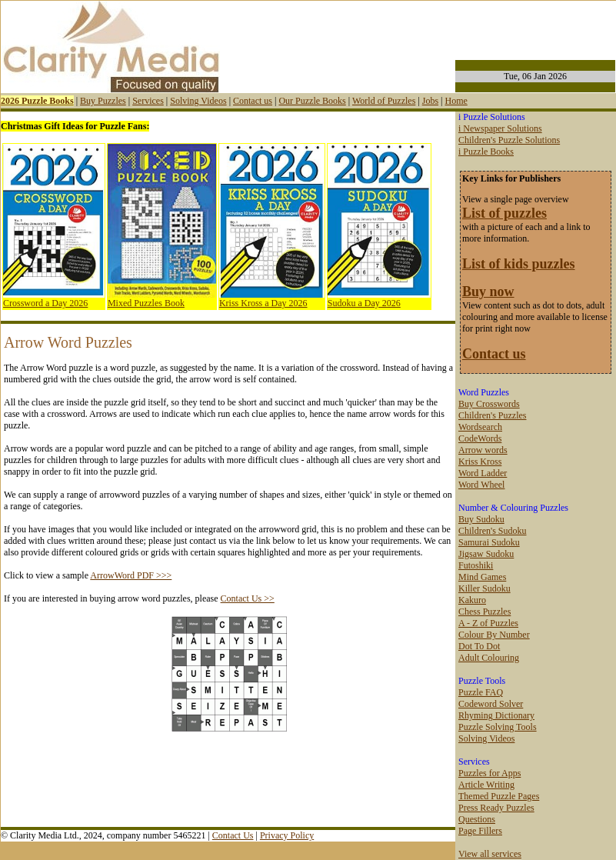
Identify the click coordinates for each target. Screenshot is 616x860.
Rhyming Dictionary (496, 715)
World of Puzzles (384, 101)
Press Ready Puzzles (496, 808)
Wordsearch (480, 427)
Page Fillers (480, 831)
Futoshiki (476, 565)
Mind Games (482, 577)
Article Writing (486, 785)
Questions (477, 819)
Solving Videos (198, 101)
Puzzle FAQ (481, 692)
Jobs (430, 101)
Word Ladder (483, 473)
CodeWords (480, 438)
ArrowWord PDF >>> (131, 575)
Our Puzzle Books (312, 101)
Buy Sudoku (481, 519)
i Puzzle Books (486, 152)
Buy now (488, 292)
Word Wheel (481, 485)
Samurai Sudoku (489, 542)
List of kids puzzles (519, 264)
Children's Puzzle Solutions (509, 140)
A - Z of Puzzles (488, 623)
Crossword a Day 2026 (45, 303)
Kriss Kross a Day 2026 (263, 303)
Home (456, 101)
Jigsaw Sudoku (486, 554)
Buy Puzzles (103, 101)
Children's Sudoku (493, 531)
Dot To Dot (479, 646)
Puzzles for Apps (489, 773)
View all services (490, 854)
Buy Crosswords (489, 404)
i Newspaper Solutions (500, 128)
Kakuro (472, 600)
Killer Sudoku (484, 588)
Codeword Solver (491, 704)
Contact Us (233, 835)
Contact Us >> (248, 598)
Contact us (253, 101)
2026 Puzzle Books (37, 101)
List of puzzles (504, 213)
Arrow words (483, 450)
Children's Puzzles (492, 415)
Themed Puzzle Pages (499, 796)
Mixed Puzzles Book (146, 303)
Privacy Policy (287, 835)
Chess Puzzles (484, 612)
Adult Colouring (489, 658)
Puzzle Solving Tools (498, 727)
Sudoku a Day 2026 (364, 303)
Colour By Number (494, 635)
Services (148, 101)
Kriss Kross (480, 462)
